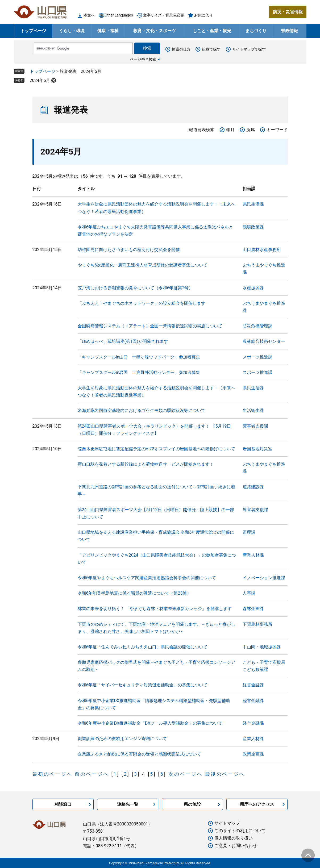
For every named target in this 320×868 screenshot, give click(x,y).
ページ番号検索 (143, 59)
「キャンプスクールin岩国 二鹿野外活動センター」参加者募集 (139, 372)
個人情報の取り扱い (234, 838)
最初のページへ (53, 774)
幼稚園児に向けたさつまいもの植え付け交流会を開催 (129, 250)
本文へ (89, 15)
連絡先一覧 (128, 804)
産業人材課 (253, 555)
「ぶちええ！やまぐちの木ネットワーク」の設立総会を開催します (142, 303)
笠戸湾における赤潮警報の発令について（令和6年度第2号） (135, 288)
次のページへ (186, 774)
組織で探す (211, 49)
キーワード (277, 130)
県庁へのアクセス (257, 804)
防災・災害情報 (288, 12)
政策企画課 (253, 754)
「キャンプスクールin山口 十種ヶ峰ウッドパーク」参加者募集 (139, 357)
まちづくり (256, 31)
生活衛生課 (253, 410)
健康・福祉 (108, 31)
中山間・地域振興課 (262, 647)
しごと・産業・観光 (212, 31)
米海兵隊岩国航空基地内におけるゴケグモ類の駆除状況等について (142, 410)
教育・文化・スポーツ (155, 31)
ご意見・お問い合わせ (236, 846)
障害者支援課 (255, 426)
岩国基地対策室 (257, 449)
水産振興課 (253, 288)
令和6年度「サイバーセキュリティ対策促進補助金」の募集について (143, 685)
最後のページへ (225, 774)
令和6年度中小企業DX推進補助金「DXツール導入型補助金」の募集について (150, 723)
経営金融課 (253, 685)
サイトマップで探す (249, 49)
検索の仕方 (181, 49)
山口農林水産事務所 (262, 250)
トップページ (33, 31)
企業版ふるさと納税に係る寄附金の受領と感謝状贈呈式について (139, 754)
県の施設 (192, 804)
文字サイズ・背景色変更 (164, 15)
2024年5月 (40, 80)
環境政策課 (253, 227)
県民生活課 (253, 204)
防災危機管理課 (257, 326)
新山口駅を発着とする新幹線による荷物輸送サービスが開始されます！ (146, 464)
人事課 (249, 593)
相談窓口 (63, 804)
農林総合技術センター (264, 341)
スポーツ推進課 (257, 357)
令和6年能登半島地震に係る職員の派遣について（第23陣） (134, 593)
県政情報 (289, 31)
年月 (230, 130)
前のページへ (92, 774)
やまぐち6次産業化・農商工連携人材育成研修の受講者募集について (143, 265)
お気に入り (203, 15)
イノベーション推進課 (264, 578)
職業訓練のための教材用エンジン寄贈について (122, 739)
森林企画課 (253, 609)
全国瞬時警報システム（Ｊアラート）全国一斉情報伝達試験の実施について (150, 326)
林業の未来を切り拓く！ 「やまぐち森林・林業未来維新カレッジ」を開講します (155, 609)
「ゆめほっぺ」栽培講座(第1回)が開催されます (123, 341)
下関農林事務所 (257, 624)
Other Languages (119, 15)
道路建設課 (253, 487)
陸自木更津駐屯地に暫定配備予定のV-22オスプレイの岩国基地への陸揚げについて (156, 449)
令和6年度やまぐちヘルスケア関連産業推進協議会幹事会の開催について (147, 578)
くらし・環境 (72, 31)
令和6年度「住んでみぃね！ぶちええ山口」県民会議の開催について (143, 647)
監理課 (249, 532)
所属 (251, 130)
